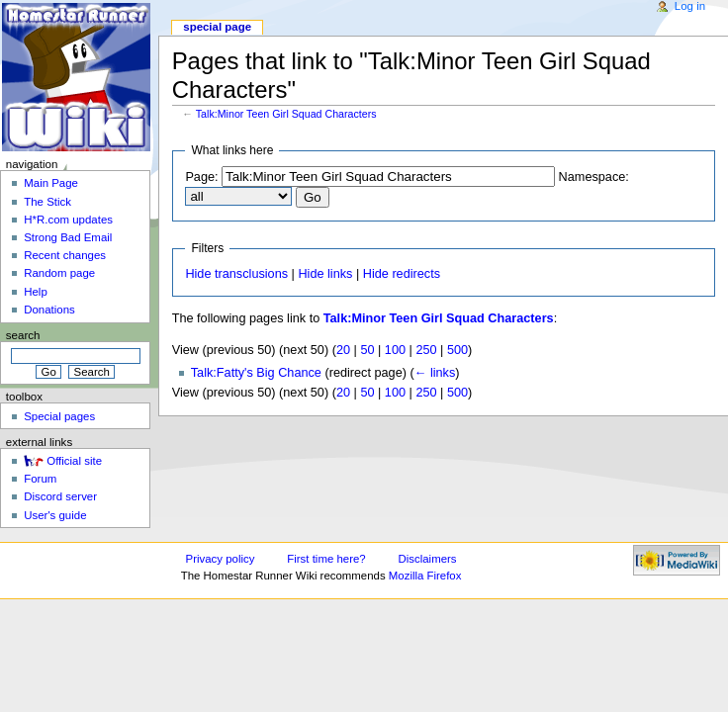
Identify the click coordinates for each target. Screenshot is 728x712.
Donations (49, 310)
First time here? (326, 559)
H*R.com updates (68, 220)
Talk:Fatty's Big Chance (256, 373)
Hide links (325, 274)
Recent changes (65, 255)
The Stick (47, 202)
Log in (690, 6)
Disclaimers (428, 559)
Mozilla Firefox (425, 576)
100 (395, 350)
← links (435, 373)
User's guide (55, 515)
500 (457, 350)
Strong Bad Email (68, 237)
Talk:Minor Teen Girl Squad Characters (286, 114)
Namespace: (594, 177)
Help (36, 292)
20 (343, 350)
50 (367, 350)
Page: (201, 177)
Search (23, 335)
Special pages (59, 416)
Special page (217, 27)
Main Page (51, 183)
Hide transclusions (236, 274)
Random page (59, 273)
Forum (40, 479)
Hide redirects (402, 274)
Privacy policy (221, 559)
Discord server (60, 496)
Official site (74, 461)
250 (426, 350)
